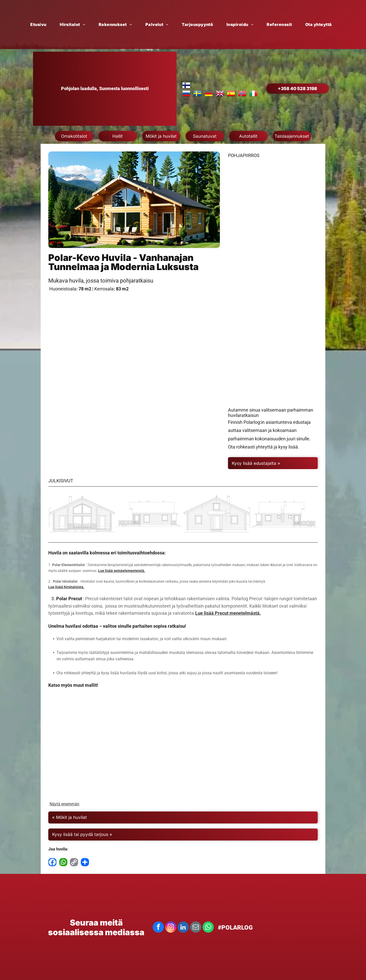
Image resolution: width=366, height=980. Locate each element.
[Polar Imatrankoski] (272, 746)
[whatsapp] (208, 928)
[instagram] (171, 928)
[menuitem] (40, 24)
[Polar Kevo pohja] (273, 338)
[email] (196, 928)
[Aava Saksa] (94, 746)
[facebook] (158, 928)
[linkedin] (183, 928)
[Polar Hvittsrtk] (183, 746)
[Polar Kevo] (82, 514)
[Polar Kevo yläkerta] (273, 217)
